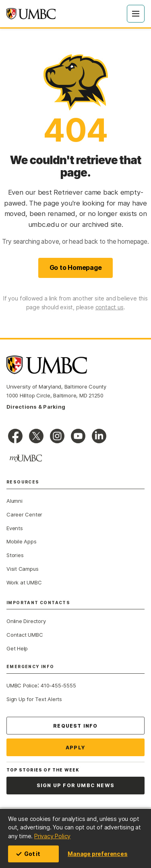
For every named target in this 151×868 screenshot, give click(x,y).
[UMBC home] (31, 14)
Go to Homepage (76, 267)
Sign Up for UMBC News (75, 785)
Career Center (24, 514)
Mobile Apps (22, 541)
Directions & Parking (36, 407)
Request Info (75, 726)
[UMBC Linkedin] (99, 436)
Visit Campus (22, 569)
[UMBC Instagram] (57, 436)
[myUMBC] (26, 458)
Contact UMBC (25, 635)
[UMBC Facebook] (15, 436)
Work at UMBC (24, 582)
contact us (110, 307)
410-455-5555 (58, 685)
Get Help (17, 648)
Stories (15, 555)
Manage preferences (97, 854)
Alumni (14, 501)
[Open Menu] (136, 14)
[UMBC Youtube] (78, 436)
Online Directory (26, 621)
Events (15, 528)
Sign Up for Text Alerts (34, 699)
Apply (75, 748)
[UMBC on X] (36, 436)
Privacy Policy (52, 836)
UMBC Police (22, 685)
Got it (28, 854)
